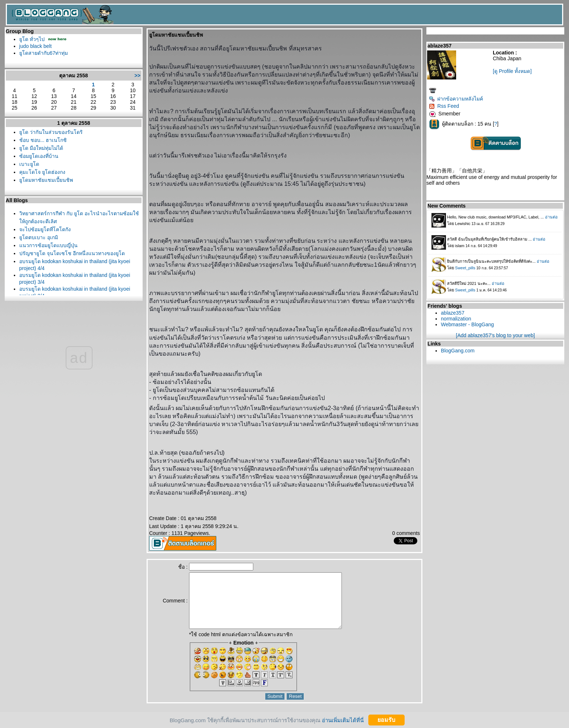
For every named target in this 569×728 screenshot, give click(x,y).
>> (138, 75)
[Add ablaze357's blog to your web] (495, 335)
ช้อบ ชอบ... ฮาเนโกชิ (43, 140)
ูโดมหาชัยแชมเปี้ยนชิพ (46, 180)
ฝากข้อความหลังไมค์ (456, 99)
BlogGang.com (458, 351)
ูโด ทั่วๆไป (32, 39)
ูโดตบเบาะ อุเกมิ (39, 237)
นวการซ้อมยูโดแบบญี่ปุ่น (48, 245)
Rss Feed (444, 106)
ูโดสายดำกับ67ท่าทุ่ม (44, 53)
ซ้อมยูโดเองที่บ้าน (39, 156)
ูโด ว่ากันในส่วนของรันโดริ (51, 132)
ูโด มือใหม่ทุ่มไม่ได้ (41, 148)
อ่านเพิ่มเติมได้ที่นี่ (343, 720)
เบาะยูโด (29, 164)
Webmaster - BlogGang (467, 324)
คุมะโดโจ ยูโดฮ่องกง (42, 172)
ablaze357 (453, 313)
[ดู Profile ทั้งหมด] (512, 71)
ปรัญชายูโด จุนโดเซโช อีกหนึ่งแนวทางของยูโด (72, 253)
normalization (456, 319)
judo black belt (36, 46)
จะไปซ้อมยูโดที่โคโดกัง (45, 229)
